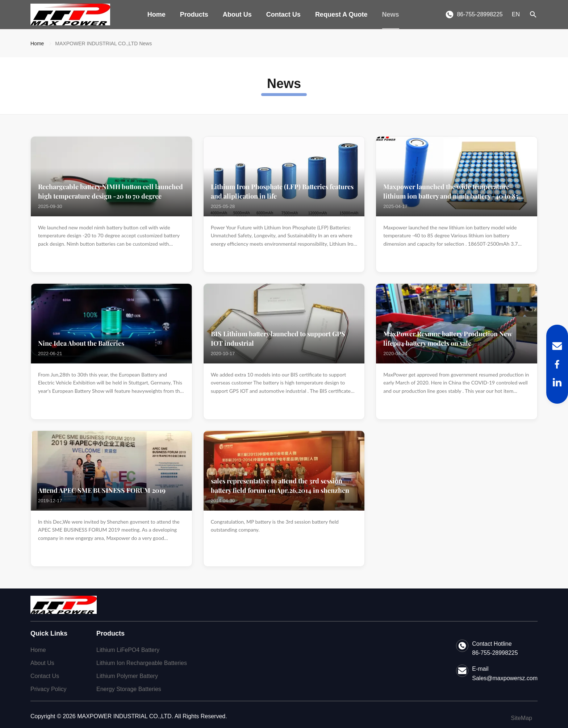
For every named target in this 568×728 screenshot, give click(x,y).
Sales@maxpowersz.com (505, 678)
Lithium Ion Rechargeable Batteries (142, 663)
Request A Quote (341, 14)
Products (194, 14)
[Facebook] (557, 364)
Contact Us (283, 14)
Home (156, 14)
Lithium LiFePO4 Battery (128, 650)
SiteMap (521, 718)
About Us (237, 14)
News (391, 14)
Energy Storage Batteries (129, 689)
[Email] (557, 346)
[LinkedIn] (557, 382)
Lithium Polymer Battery (127, 676)
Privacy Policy (49, 689)
